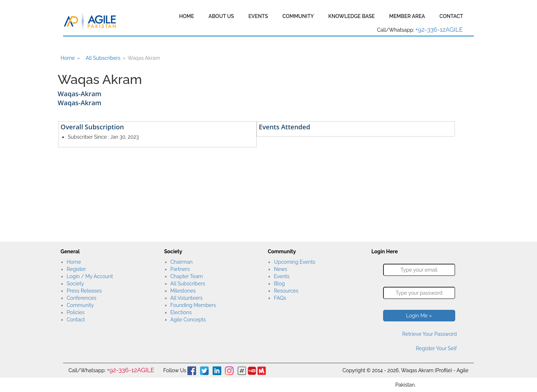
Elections (181, 312)
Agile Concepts (188, 320)
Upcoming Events (295, 262)
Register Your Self (436, 348)
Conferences (81, 298)
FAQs (280, 298)
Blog (279, 284)
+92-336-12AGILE (439, 30)
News (281, 269)
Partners (180, 269)
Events (258, 16)
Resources (286, 291)
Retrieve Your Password (429, 334)
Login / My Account (90, 276)
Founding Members (193, 305)
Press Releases (84, 291)
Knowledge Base (352, 16)
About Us (221, 16)
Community (298, 16)
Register (76, 269)
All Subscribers (103, 58)
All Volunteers (187, 298)
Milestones (183, 291)
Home (187, 16)
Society (75, 284)
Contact (451, 16)
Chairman (182, 262)
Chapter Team (187, 276)
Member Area (407, 16)
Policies (76, 312)
